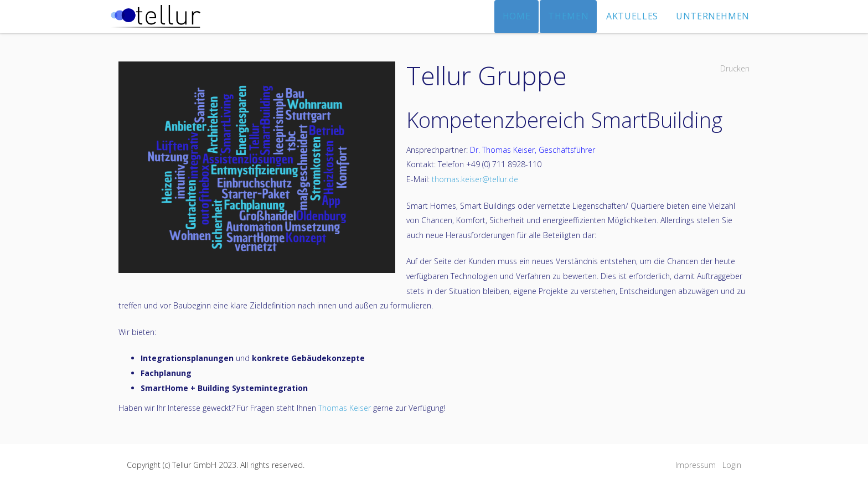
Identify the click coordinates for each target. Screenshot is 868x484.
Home (517, 16)
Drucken (735, 68)
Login (732, 465)
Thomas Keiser (345, 408)
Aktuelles (632, 16)
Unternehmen (713, 16)
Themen (568, 16)
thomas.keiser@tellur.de (475, 179)
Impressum (696, 465)
